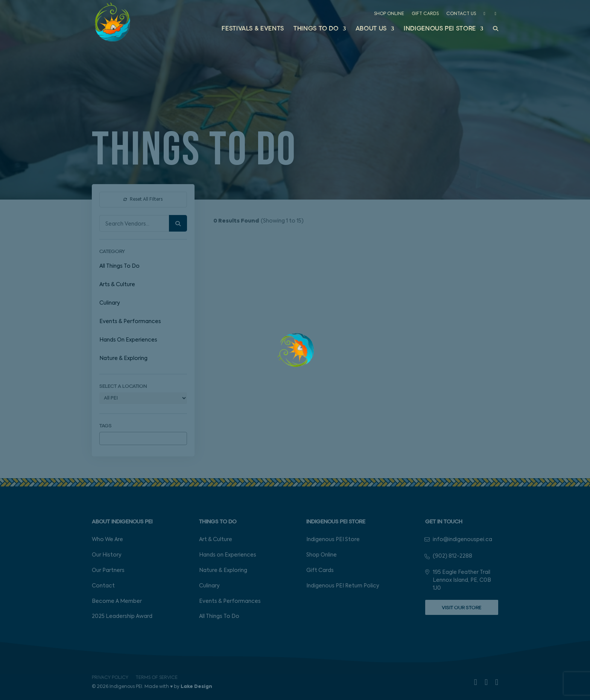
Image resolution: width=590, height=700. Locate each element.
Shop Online (389, 14)
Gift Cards (425, 14)
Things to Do (316, 29)
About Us (371, 29)
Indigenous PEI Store (440, 29)
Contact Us (461, 14)
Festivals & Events (253, 29)
